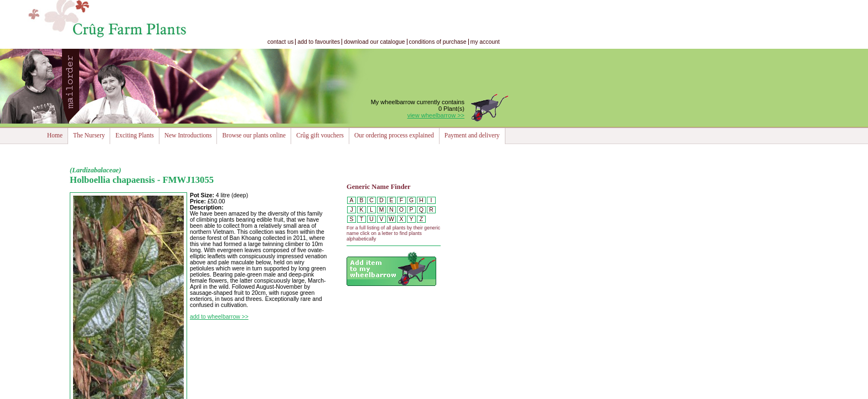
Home (55, 135)
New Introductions (188, 135)
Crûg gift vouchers (320, 135)
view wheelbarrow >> (436, 115)
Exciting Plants (135, 135)
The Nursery (89, 135)
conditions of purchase (438, 42)
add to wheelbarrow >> (219, 317)
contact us (280, 42)
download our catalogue (374, 42)
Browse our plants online (254, 135)
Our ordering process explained (394, 135)
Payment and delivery (472, 135)
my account (485, 42)
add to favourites (319, 42)
